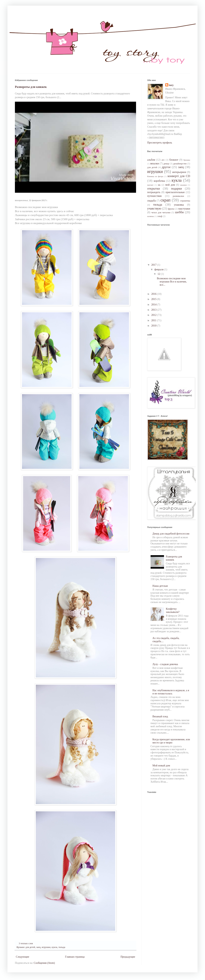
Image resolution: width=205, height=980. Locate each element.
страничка (185, 201)
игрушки (46, 947)
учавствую (154, 208)
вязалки (154, 164)
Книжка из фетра (155, 176)
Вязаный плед (160, 716)
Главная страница (75, 957)
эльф (160, 216)
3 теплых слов (26, 943)
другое (166, 167)
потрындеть (154, 192)
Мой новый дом (161, 766)
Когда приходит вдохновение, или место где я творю (171, 741)
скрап (165, 200)
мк (159, 185)
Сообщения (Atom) (44, 963)
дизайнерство (180, 164)
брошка (187, 160)
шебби (179, 212)
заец (38, 947)
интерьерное (179, 172)
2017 (154, 265)
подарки (176, 189)
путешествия (154, 196)
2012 (154, 315)
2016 (154, 294)
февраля (159, 269)
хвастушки (184, 209)
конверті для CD (179, 176)
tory (171, 85)
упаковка (179, 205)
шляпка (151, 216)
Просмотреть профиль (160, 143)
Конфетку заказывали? (173, 610)
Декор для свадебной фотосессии (171, 534)
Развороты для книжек (31, 87)
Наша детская (160, 586)
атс (163, 160)
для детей (30, 947)
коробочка (159, 181)
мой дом (170, 185)
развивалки (178, 196)
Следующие (22, 957)
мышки (183, 185)
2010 (154, 326)
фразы (171, 209)
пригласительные (175, 192)
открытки (154, 189)
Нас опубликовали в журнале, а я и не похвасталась (171, 692)
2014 (154, 305)
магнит (150, 185)
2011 (154, 320)
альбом (151, 160)
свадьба (152, 201)
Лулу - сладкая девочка (165, 664)
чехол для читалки (161, 212)
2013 (154, 310)
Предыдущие (128, 957)
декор (166, 164)
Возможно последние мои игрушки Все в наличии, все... (172, 282)
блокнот (174, 160)
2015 (154, 299)
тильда (62, 947)
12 (159, 274)
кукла (54, 947)
